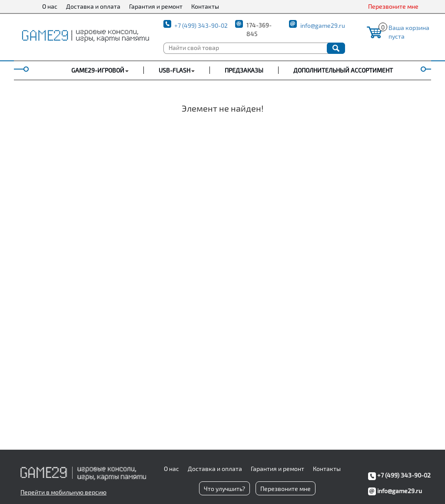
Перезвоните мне (393, 6)
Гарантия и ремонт (156, 6)
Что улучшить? (224, 489)
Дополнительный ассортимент (343, 70)
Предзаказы (244, 70)
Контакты (205, 6)
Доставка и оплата (93, 6)
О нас (50, 6)
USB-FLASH (174, 70)
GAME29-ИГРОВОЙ (98, 70)
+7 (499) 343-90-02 (201, 25)
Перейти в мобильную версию (63, 492)
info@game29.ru (323, 25)
